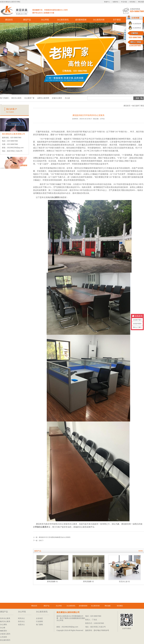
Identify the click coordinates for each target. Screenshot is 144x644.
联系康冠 (132, 2)
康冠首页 (9, 20)
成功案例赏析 (81, 20)
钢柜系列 (3, 631)
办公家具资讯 (63, 20)
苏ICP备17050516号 (101, 630)
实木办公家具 (5, 618)
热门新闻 (39, 625)
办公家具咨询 (137, 24)
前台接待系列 (5, 640)
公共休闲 (3, 637)
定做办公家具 (57, 98)
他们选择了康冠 (138, 106)
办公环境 (45, 20)
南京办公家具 (16, 98)
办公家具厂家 (29, 98)
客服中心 (107, 2)
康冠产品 (27, 20)
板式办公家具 (5, 621)
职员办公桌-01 (124, 582)
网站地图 (141, 2)
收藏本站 (115, 2)
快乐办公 (21, 621)
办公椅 (3, 628)
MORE (141, 551)
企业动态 (39, 618)
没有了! (41, 541)
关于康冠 (117, 20)
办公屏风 (3, 625)
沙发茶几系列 (5, 634)
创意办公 (21, 625)
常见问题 (124, 2)
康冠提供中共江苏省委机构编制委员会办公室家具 (55, 537)
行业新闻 (39, 621)
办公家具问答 (99, 20)
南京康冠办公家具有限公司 (68, 612)
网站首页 (34, 606)
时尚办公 (21, 618)
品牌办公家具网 (43, 98)
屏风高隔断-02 (88, 582)
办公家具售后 (137, 28)
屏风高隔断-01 (52, 582)
